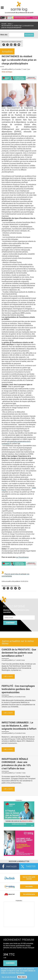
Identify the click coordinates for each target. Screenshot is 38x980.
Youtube (19, 588)
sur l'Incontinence (22, 557)
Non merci (22, 977)
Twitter (7, 44)
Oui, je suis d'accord (9, 977)
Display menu (2, 7)
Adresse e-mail (9, 614)
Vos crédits (29, 887)
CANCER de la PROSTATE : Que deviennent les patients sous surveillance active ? (19, 653)
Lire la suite (8, 676)
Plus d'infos (20, 973)
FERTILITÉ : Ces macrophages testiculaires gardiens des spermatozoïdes (18, 689)
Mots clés (4, 35)
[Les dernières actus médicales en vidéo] (19, 926)
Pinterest (11, 44)
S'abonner (10, 623)
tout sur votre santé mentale (29, 878)
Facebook (4, 44)
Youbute (19, 44)
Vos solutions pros (29, 894)
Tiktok (15, 44)
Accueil (4, 24)
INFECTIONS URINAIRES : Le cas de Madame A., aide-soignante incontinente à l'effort (19, 726)
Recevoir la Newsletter (19, 861)
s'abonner (10, 963)
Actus (10, 24)
